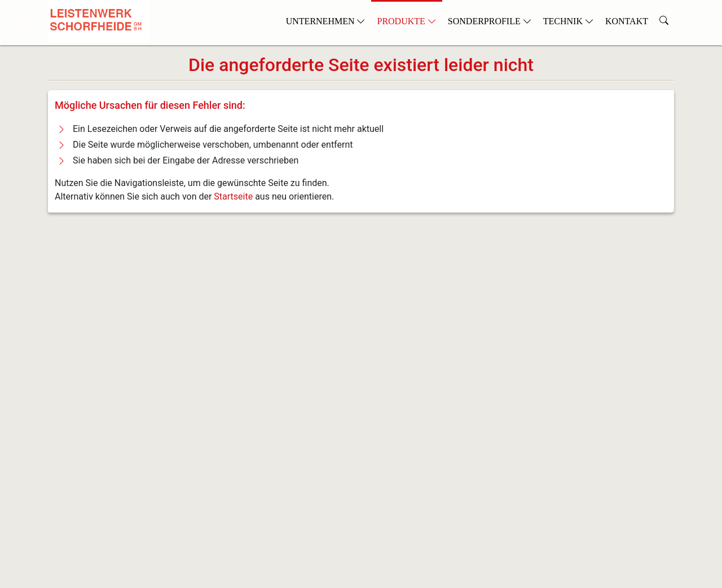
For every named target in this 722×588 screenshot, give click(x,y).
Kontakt (627, 21)
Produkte (406, 21)
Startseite (233, 196)
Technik (569, 21)
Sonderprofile (490, 21)
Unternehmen (326, 21)
